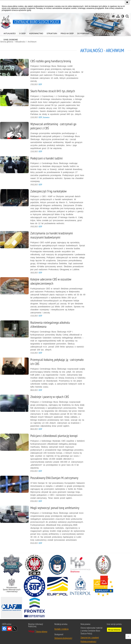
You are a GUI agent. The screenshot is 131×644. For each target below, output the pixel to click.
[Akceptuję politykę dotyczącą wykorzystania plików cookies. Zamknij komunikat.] (127, 2)
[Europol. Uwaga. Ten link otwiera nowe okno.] (57, 583)
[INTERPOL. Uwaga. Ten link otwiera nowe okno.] (80, 583)
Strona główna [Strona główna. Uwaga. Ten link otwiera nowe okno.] (42, 628)
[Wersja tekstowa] (123, 16)
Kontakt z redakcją (61, 625)
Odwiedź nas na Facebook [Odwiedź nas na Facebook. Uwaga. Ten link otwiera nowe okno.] (4, 625)
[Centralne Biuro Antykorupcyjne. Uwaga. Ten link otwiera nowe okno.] (34, 561)
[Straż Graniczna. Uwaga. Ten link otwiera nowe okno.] (103, 561)
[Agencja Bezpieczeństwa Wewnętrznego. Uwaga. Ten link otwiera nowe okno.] (57, 561)
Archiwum (32, 42)
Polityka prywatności (88, 638)
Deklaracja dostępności (63, 635)
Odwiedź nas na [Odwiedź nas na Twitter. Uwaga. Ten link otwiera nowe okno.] (15, 625)
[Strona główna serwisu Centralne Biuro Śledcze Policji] (113, 16)
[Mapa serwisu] (118, 16)
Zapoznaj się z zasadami (90, 634)
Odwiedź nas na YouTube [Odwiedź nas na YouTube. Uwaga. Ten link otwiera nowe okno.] (9, 625)
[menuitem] (10, 33)
